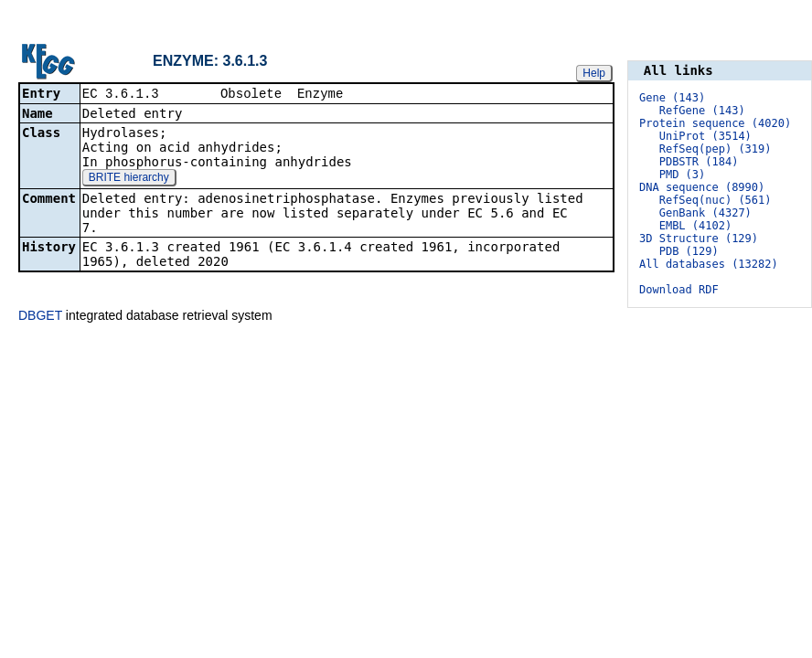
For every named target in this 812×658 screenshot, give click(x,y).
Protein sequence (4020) (715, 123)
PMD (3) (683, 175)
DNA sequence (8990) (702, 187)
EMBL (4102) (695, 226)
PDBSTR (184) (699, 162)
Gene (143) (672, 98)
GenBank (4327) (705, 213)
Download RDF (679, 290)
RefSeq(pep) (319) (716, 149)
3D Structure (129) (699, 239)
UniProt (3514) (705, 136)
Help (594, 72)
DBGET (40, 315)
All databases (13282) (709, 264)
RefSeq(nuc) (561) (716, 200)
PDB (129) (689, 251)
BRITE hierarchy (129, 178)
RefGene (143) (702, 111)
